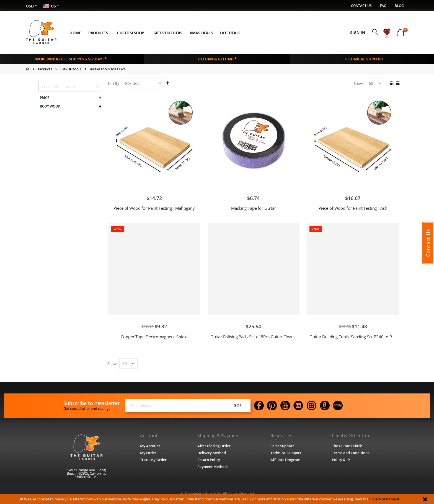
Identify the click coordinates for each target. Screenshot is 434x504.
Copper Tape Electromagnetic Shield (154, 336)
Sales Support (282, 445)
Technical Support (286, 452)
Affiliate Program (286, 459)
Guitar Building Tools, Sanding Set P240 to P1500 (355, 336)
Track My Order (153, 459)
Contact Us (361, 6)
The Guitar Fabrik (347, 445)
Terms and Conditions (350, 452)
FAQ (383, 6)
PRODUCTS (45, 69)
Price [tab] (45, 97)
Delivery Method (212, 452)
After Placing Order (214, 445)
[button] (387, 33)
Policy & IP (341, 459)
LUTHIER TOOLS (71, 69)
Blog (399, 6)
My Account (150, 445)
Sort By (113, 83)
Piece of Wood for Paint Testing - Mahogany (154, 208)
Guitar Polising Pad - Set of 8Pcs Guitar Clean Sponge (259, 336)
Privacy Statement (384, 499)
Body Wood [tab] (50, 106)
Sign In (358, 33)
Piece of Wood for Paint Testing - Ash (353, 208)
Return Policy (209, 459)
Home (28, 69)
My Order (148, 452)
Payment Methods (213, 466)
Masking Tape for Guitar (254, 208)
